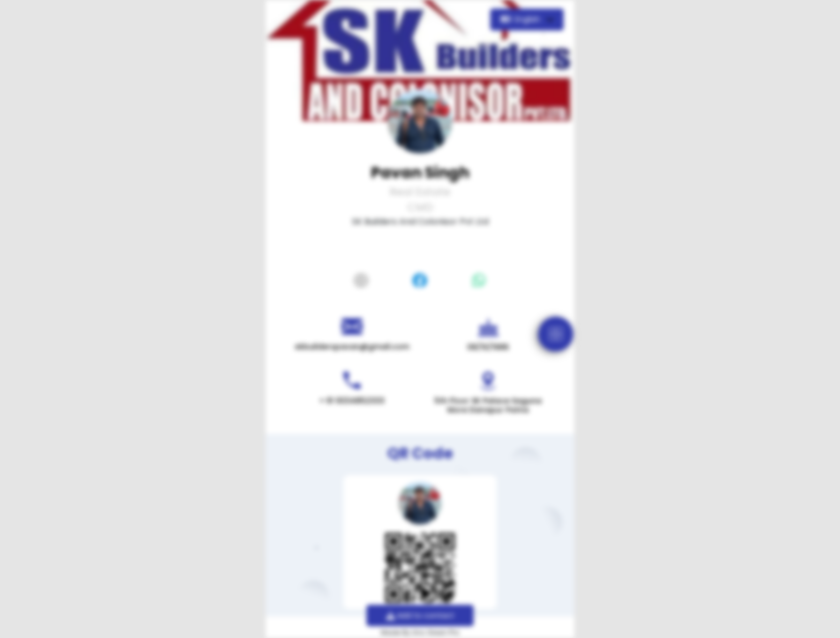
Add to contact (420, 616)
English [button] (522, 19)
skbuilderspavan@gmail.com (352, 347)
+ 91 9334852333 (352, 401)
